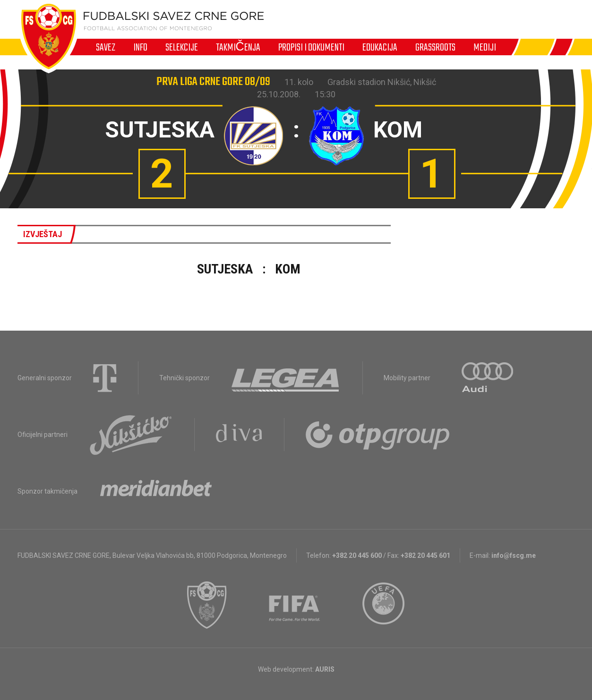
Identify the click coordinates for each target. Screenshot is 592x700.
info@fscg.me (514, 555)
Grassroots (435, 47)
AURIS (325, 669)
